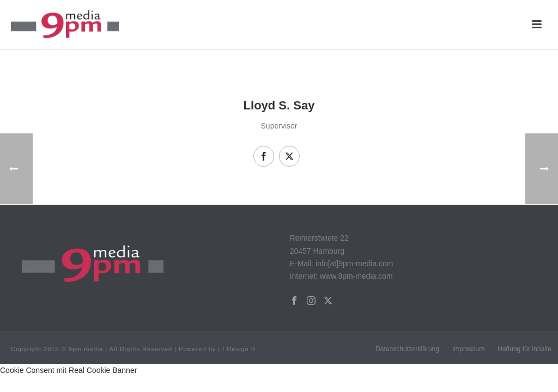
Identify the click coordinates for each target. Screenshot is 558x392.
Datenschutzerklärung (407, 349)
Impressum (468, 349)
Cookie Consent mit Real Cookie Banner (68, 370)
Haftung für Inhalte (524, 349)
